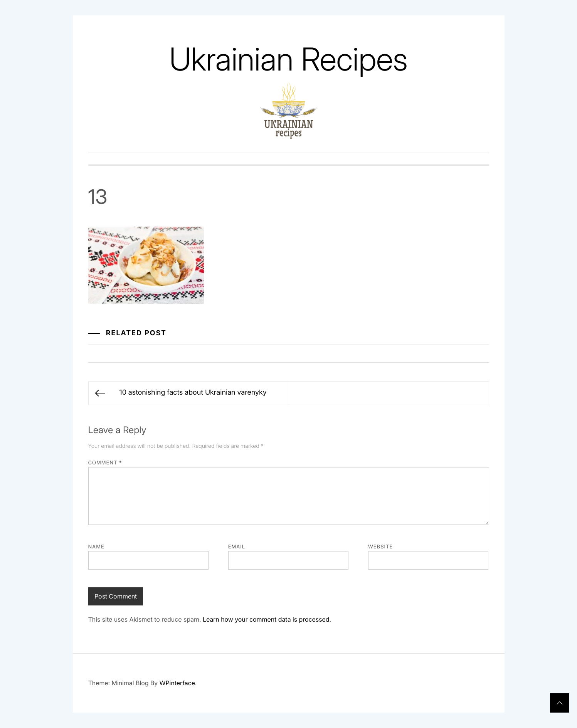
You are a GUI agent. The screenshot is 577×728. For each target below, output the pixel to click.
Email (237, 547)
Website (380, 547)
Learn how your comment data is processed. (267, 619)
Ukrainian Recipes (288, 59)
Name (96, 547)
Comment (105, 463)
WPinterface (177, 683)
